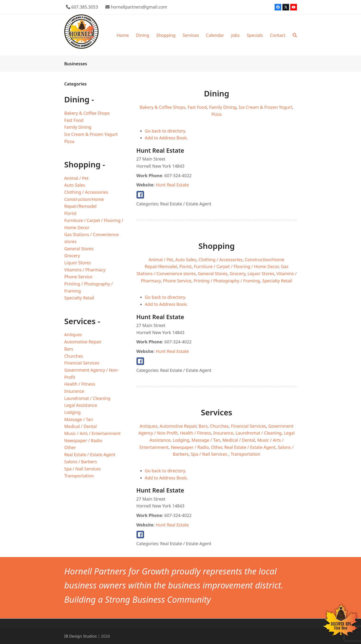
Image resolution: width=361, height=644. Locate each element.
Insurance (223, 433)
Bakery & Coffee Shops (163, 107)
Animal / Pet (161, 260)
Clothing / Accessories (220, 260)
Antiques (148, 426)
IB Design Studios (81, 636)
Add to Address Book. (166, 138)
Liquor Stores (261, 274)
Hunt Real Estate (172, 185)
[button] (295, 35)
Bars (203, 426)
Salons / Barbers (81, 462)
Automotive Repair (178, 426)
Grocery (238, 274)
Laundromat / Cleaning (259, 433)
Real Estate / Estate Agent (250, 447)
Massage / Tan (206, 440)
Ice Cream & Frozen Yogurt (266, 107)
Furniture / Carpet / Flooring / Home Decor (236, 266)
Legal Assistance (81, 405)
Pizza (217, 114)
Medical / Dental (239, 440)
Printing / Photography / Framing (227, 281)
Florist (186, 266)
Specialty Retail (277, 281)
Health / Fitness (195, 433)
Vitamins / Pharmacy (85, 270)
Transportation (246, 454)
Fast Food (197, 107)
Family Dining (223, 107)
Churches (219, 426)
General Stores (213, 274)
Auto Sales (186, 260)
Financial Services (248, 426)
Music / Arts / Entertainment (93, 433)
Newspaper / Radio (190, 447)
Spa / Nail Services (210, 454)
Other (216, 447)
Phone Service (177, 281)
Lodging (181, 440)
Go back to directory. (166, 131)
